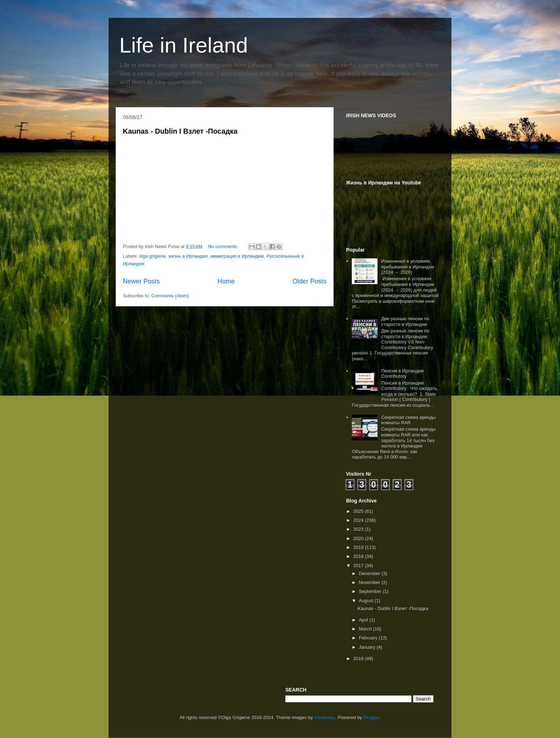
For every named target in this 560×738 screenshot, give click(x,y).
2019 (359, 547)
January (368, 647)
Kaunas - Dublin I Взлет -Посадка (180, 131)
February (369, 638)
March (366, 629)
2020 (359, 538)
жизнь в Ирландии (188, 256)
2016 (359, 658)
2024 (359, 520)
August (367, 601)
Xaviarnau (325, 717)
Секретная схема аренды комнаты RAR (408, 420)
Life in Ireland (184, 45)
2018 (359, 556)
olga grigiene (152, 256)
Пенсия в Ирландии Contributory (402, 374)
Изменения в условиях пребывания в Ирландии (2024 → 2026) (407, 267)
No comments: (224, 246)
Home (226, 281)
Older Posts (309, 281)
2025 (359, 511)
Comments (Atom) (170, 296)
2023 (359, 529)
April (364, 620)
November (370, 582)
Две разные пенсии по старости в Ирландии (405, 321)
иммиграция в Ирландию (237, 256)
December (370, 573)
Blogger (371, 717)
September (371, 591)
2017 (359, 566)
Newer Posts (141, 281)
